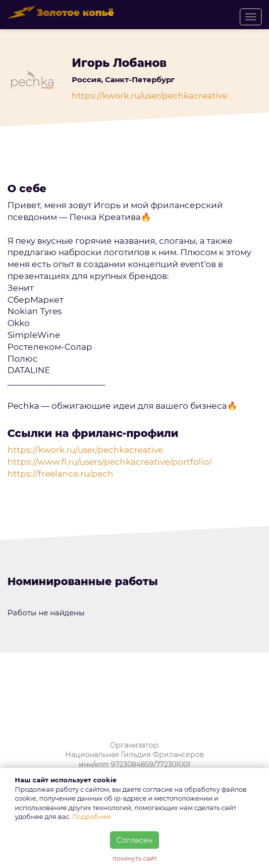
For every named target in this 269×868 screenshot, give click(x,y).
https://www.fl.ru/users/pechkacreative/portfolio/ (110, 462)
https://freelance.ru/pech (60, 474)
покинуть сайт (135, 858)
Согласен (134, 840)
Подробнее (92, 816)
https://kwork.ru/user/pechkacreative (150, 96)
